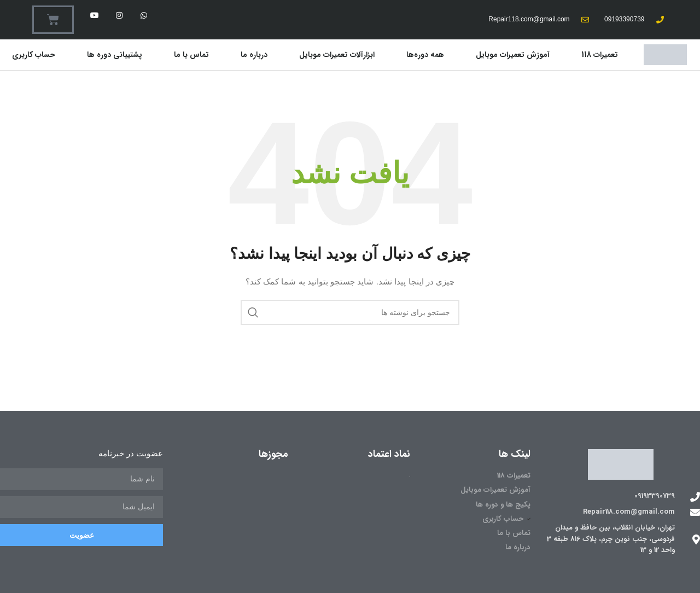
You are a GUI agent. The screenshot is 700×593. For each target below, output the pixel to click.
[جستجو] (350, 312)
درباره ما (254, 55)
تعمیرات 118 (600, 55)
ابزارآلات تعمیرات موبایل (337, 55)
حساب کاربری (34, 55)
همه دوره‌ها (425, 55)
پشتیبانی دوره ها (115, 55)
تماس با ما (191, 55)
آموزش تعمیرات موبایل (513, 55)
